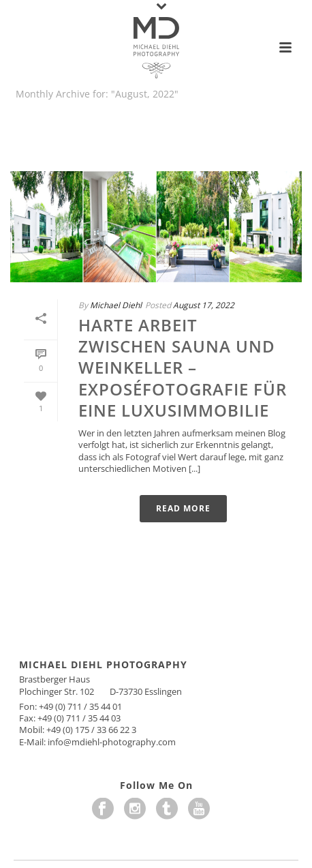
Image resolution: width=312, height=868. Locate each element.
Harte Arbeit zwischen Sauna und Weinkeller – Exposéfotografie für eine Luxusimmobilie (183, 368)
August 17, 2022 (204, 305)
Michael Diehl (116, 305)
